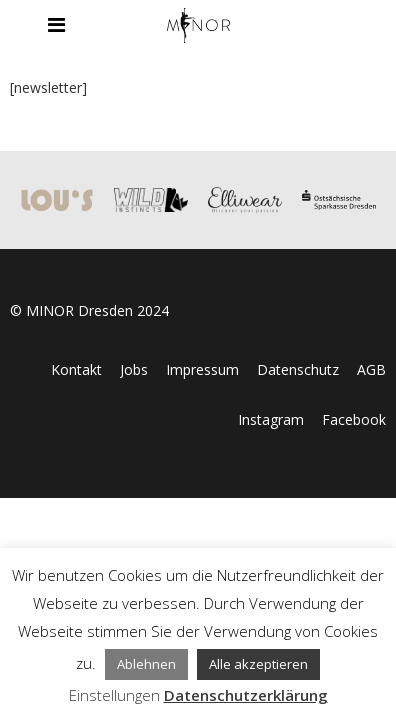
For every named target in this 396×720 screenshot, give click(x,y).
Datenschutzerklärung (246, 695)
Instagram (271, 419)
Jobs (134, 369)
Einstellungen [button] (114, 695)
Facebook (354, 419)
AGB (371, 369)
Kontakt (76, 369)
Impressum (202, 369)
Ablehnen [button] (146, 664)
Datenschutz (298, 369)
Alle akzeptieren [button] (258, 664)
